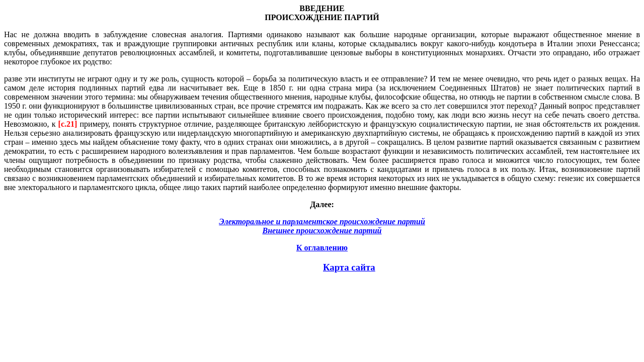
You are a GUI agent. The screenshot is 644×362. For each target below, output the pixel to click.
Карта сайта (349, 267)
